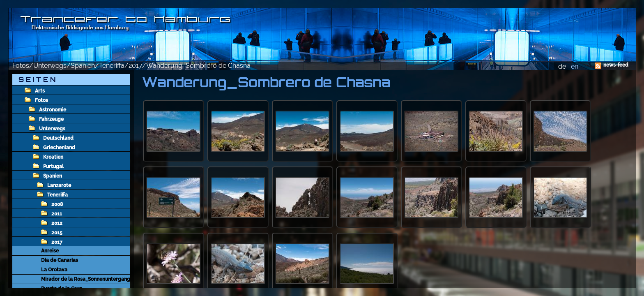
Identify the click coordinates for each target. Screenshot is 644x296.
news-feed (616, 65)
